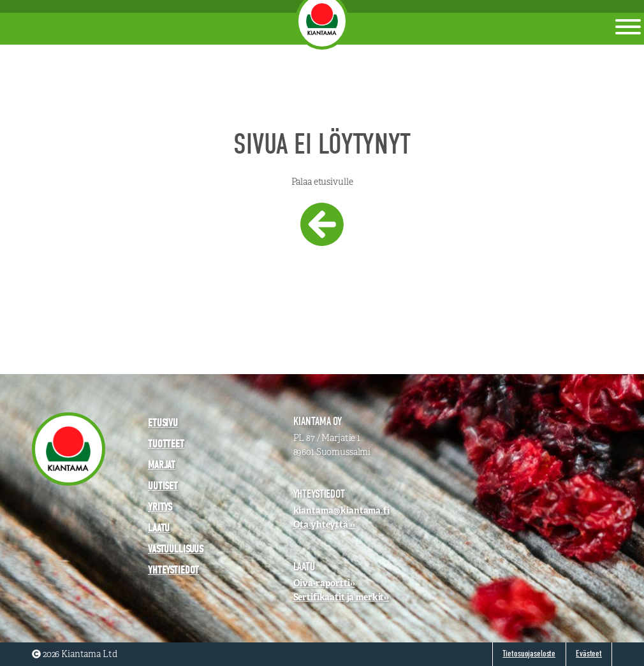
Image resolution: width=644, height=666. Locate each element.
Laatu (159, 528)
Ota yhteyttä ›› (324, 525)
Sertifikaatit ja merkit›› (341, 597)
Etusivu (163, 423)
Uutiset (163, 486)
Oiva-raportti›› (324, 583)
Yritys (160, 507)
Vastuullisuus (176, 549)
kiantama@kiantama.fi (341, 510)
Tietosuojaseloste (529, 654)
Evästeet (589, 654)
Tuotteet (166, 444)
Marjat (162, 465)
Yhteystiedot (173, 570)
